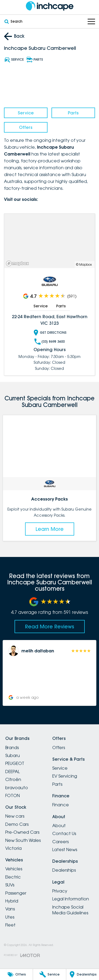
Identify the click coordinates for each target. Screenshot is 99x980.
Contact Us (64, 833)
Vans (10, 909)
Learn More (50, 529)
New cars (15, 816)
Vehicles (14, 869)
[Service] (49, 974)
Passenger (16, 893)
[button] (49, 673)
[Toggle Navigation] (91, 21)
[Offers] (16, 974)
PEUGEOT (15, 763)
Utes (10, 917)
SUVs (10, 885)
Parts (73, 113)
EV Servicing (65, 776)
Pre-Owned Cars (22, 832)
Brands (12, 748)
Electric (13, 877)
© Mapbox (84, 265)
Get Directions (50, 333)
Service (26, 113)
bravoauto (17, 788)
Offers (26, 127)
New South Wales (23, 840)
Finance (61, 805)
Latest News (65, 850)
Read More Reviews (50, 627)
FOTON (13, 795)
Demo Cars (17, 824)
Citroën (13, 779)
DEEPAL (13, 772)
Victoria (13, 848)
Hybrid (12, 901)
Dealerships (64, 870)
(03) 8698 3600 (49, 342)
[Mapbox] (18, 263)
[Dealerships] (83, 974)
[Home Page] (49, 6)
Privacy (60, 891)
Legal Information (71, 899)
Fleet (10, 925)
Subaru (13, 755)
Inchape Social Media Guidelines (70, 910)
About (59, 826)
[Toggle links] (22, 955)
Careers (60, 842)
